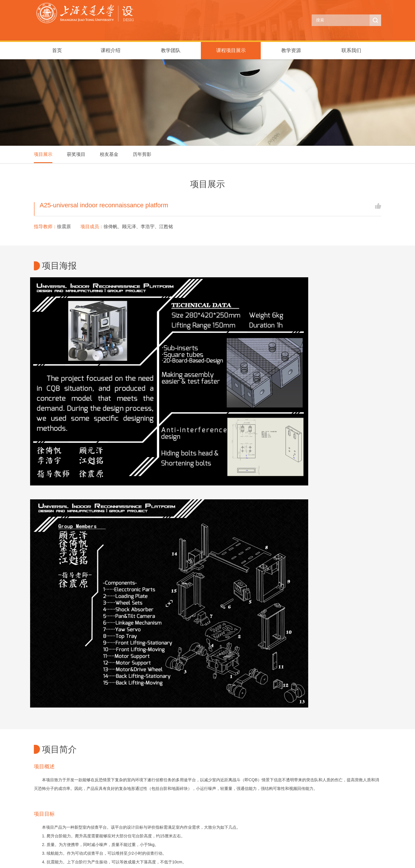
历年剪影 (142, 154)
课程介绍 (111, 50)
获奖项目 (76, 154)
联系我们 (351, 50)
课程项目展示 (231, 50)
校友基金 (109, 154)
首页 (57, 50)
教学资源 (291, 50)
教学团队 (171, 50)
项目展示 (43, 154)
